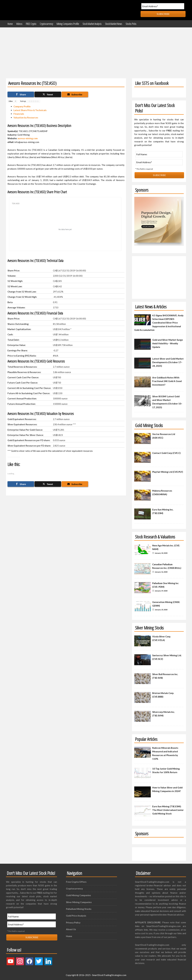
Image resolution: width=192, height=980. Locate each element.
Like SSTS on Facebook (152, 83)
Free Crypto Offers (76, 882)
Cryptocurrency (74, 889)
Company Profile (22, 106)
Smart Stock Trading (34, 10)
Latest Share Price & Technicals (30, 110)
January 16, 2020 (161, 572)
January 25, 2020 (161, 610)
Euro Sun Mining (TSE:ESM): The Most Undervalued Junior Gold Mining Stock (168, 810)
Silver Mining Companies (79, 902)
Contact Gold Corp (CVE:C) (166, 453)
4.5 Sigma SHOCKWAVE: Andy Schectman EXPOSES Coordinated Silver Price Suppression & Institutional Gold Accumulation (159, 323)
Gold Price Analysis (76, 916)
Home (69, 936)
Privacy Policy (73, 923)
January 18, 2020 (161, 553)
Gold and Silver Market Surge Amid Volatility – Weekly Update (168, 343)
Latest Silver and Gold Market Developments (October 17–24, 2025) (168, 362)
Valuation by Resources (26, 118)
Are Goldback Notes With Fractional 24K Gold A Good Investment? (167, 381)
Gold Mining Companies (78, 895)
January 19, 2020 (161, 591)
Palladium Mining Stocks (79, 909)
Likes (13, 101)
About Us (71, 929)
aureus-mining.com (28, 138)
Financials (19, 114)
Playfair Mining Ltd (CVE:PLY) (168, 472)
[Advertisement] (96, 50)
